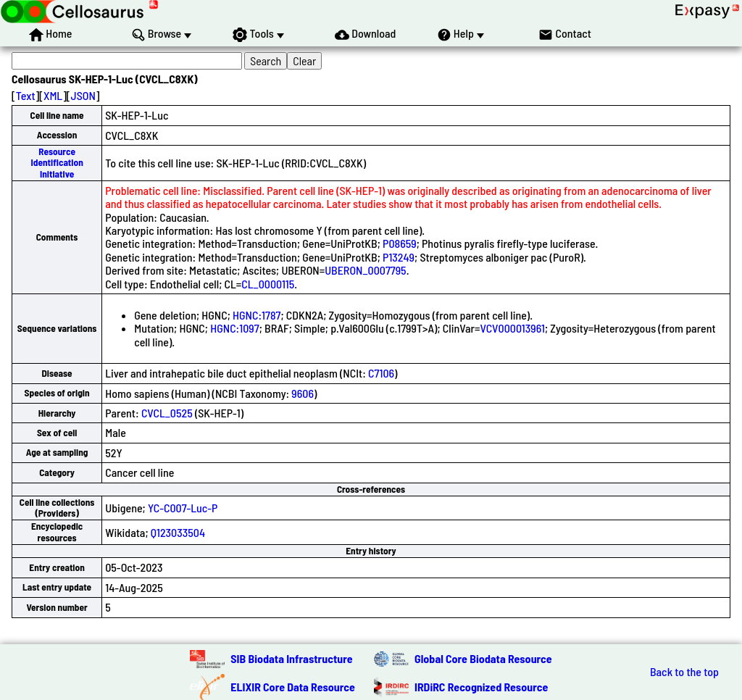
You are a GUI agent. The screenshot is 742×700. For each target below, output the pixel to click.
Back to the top (684, 672)
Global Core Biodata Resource (483, 658)
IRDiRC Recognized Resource (481, 687)
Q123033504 (178, 532)
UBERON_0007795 (365, 270)
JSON (83, 95)
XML (53, 95)
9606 (303, 393)
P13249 (399, 257)
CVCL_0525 (167, 413)
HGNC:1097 (234, 328)
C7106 (381, 373)
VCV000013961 (513, 328)
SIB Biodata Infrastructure (291, 658)
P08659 (400, 243)
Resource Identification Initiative (57, 163)
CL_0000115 (268, 284)
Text (26, 95)
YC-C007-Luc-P (183, 508)
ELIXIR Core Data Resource (293, 687)
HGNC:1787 (257, 315)
